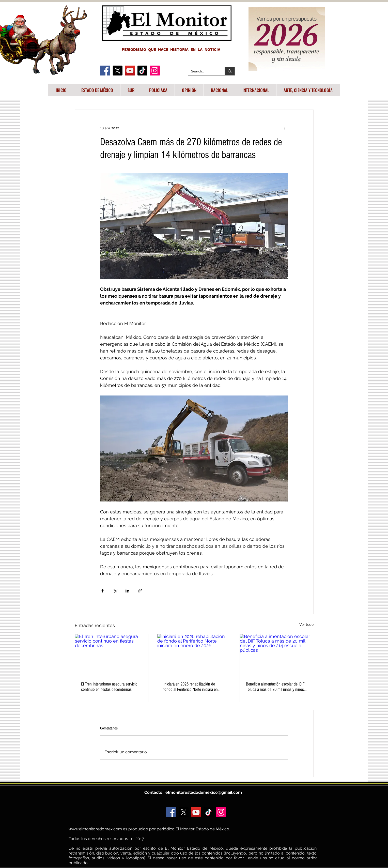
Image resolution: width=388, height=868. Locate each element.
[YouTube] (130, 71)
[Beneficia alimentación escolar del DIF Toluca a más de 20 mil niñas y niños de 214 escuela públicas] (277, 655)
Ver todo (306, 625)
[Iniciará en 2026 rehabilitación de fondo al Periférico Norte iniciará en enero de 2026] (194, 655)
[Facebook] (105, 71)
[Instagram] (155, 71)
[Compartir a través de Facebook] (103, 591)
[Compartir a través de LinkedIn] (127, 591)
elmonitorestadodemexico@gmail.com (204, 792)
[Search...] (203, 71)
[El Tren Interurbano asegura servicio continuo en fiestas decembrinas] (112, 655)
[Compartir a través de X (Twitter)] (115, 591)
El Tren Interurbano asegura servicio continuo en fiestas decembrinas (109, 687)
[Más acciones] (285, 128)
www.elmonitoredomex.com (95, 829)
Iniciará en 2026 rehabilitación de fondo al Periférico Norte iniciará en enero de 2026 (191, 687)
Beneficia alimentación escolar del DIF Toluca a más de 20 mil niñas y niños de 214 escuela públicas (275, 687)
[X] (118, 71)
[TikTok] (142, 71)
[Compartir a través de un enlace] (140, 591)
